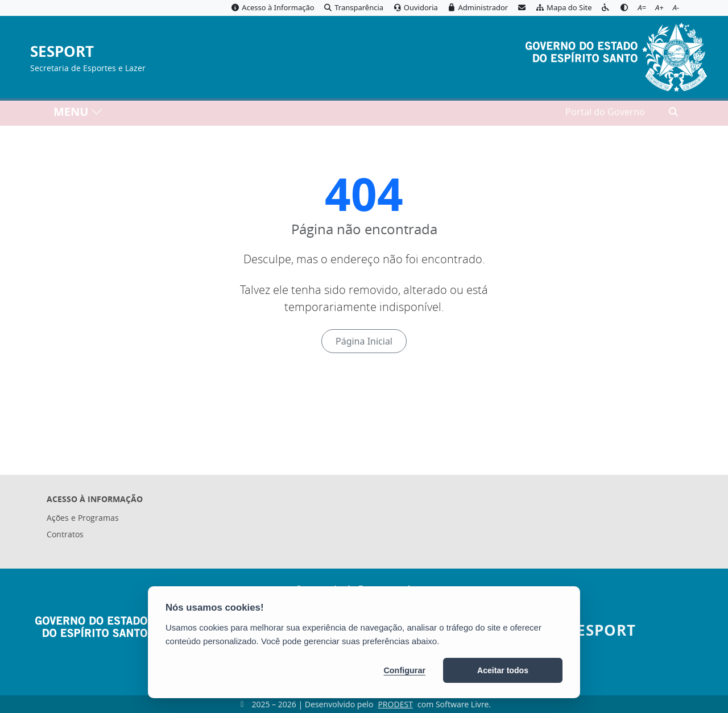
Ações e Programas (83, 518)
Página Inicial (364, 341)
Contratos (65, 534)
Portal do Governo (605, 114)
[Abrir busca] (673, 114)
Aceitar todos (503, 670)
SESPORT (62, 52)
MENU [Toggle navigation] (78, 114)
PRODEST (395, 704)
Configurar (404, 670)
